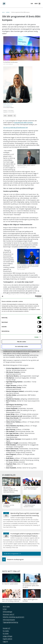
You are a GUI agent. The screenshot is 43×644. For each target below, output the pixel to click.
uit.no (3, 12)
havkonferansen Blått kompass (23, 123)
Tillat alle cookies (22, 342)
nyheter (8, 12)
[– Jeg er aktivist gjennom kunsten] (32, 588)
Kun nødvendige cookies (22, 346)
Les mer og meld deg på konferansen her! (16, 128)
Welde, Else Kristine (8, 104)
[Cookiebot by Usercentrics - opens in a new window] (35, 296)
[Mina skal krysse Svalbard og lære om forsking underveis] (11, 588)
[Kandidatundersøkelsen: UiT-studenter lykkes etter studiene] (32, 574)
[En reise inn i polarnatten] (11, 572)
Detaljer (37, 337)
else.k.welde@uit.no (8, 106)
